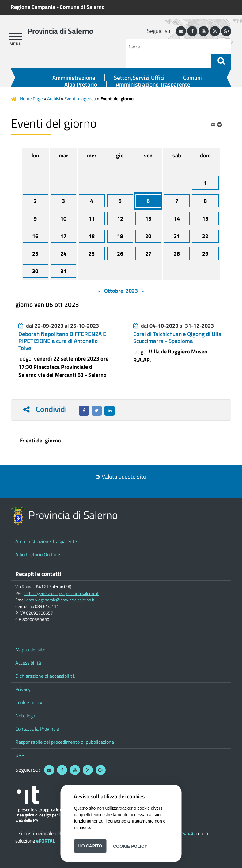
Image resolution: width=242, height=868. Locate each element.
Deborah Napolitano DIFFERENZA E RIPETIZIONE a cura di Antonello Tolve (62, 341)
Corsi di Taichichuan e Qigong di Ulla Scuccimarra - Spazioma (177, 337)
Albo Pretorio (81, 84)
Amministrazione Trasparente (153, 84)
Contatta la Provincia (37, 729)
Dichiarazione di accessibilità (45, 676)
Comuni (193, 78)
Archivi (54, 99)
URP (20, 755)
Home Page (31, 99)
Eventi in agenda (80, 99)
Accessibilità (28, 663)
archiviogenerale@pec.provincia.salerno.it (61, 593)
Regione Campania (33, 7)
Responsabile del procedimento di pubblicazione (65, 742)
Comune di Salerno (82, 7)
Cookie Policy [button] (130, 846)
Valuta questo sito (124, 476)
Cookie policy (29, 702)
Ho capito (90, 846)
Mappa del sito (30, 650)
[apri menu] (16, 37)
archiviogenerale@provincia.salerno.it (60, 600)
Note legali (26, 716)
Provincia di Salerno (60, 31)
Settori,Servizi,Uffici (139, 78)
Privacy (23, 689)
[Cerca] (171, 46)
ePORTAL (46, 841)
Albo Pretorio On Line (38, 554)
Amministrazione (74, 78)
